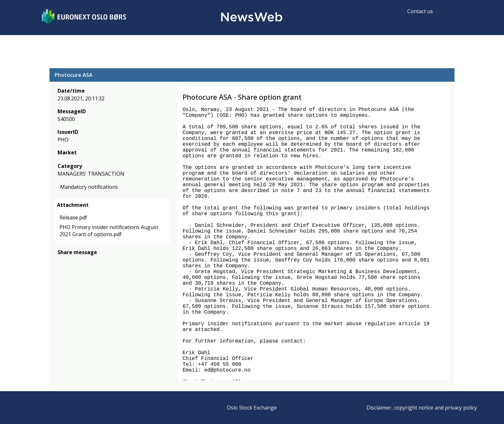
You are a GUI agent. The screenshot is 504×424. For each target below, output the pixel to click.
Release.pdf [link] (73, 217)
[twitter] (71, 262)
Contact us (420, 11)
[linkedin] (83, 262)
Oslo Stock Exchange (252, 408)
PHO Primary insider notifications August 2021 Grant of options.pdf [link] (109, 231)
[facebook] (61, 262)
